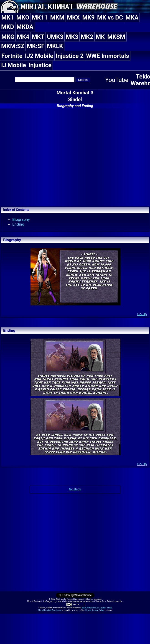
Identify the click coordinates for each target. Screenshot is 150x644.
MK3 (72, 37)
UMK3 (55, 37)
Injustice (40, 65)
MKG (8, 37)
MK (100, 37)
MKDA (25, 27)
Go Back (75, 489)
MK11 (40, 17)
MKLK (55, 46)
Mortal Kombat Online (95, 610)
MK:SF (36, 46)
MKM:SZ (13, 46)
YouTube (117, 80)
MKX (73, 17)
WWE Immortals (107, 56)
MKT (38, 37)
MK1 (8, 17)
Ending (18, 224)
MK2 (87, 37)
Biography (21, 219)
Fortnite (12, 56)
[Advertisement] (75, 157)
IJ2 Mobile (39, 56)
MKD (8, 27)
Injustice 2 (70, 56)
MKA (132, 17)
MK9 (88, 17)
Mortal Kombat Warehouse (50, 610)
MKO (23, 17)
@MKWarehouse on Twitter (94, 608)
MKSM (116, 37)
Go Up (142, 314)
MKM (57, 17)
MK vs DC (110, 17)
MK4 (23, 37)
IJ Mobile (14, 65)
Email (109, 608)
